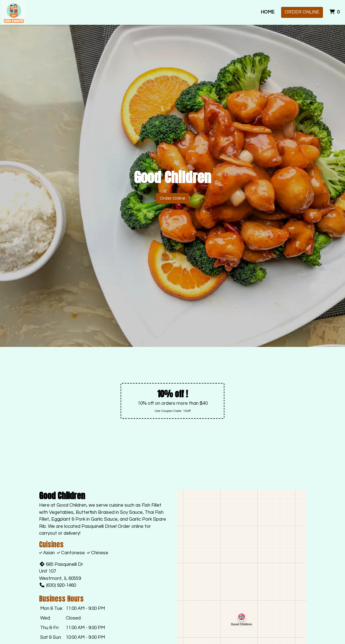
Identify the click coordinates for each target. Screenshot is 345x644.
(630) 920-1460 (58, 585)
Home (268, 12)
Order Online (302, 12)
